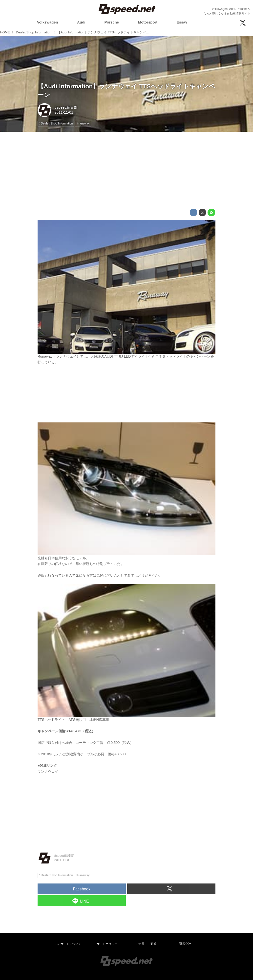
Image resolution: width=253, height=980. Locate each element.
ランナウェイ (48, 771)
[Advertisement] (126, 170)
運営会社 (185, 944)
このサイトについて (68, 944)
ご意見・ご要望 (146, 944)
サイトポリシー (107, 944)
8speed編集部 (66, 107)
